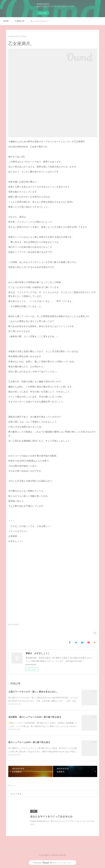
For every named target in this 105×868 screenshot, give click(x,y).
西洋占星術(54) (14, 625)
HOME (6, 21)
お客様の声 (20, 21)
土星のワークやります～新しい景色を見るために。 (33, 692)
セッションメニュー (39, 21)
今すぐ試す (43, 13)
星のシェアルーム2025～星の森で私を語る (29, 742)
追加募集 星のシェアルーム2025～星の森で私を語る (35, 717)
